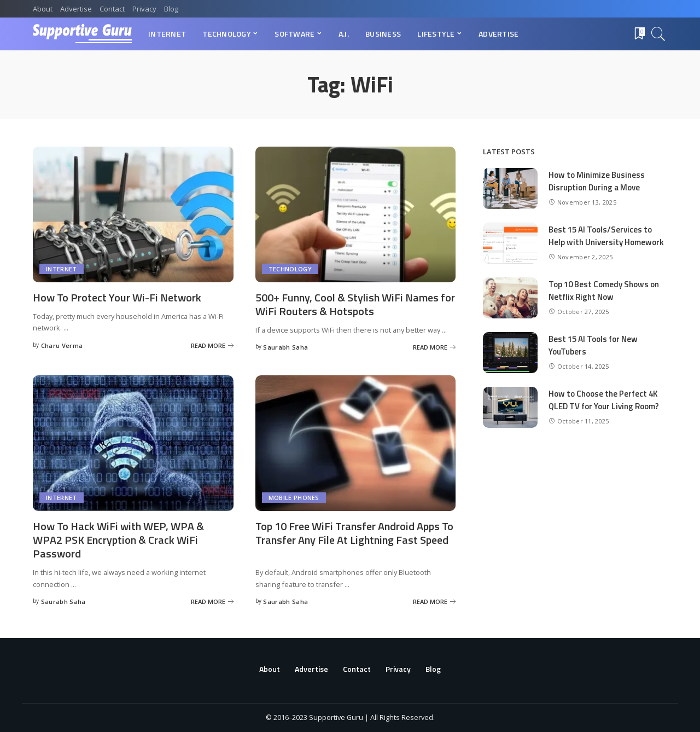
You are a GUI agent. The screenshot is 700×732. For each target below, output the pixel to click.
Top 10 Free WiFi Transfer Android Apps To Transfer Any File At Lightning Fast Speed (354, 533)
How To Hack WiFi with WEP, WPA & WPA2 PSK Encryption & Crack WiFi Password (118, 540)
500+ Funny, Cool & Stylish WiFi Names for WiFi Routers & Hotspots (355, 304)
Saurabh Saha (285, 347)
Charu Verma (62, 345)
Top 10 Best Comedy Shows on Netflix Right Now (604, 291)
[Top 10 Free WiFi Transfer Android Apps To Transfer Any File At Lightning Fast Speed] (356, 443)
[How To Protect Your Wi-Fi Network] (133, 214)
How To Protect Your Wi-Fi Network (117, 297)
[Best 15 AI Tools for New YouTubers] (510, 353)
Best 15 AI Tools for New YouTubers (593, 345)
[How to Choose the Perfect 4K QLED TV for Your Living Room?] (510, 407)
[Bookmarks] (639, 34)
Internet (62, 269)
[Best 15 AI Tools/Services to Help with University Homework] (510, 243)
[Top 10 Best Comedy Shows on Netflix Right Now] (510, 298)
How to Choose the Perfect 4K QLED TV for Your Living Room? (604, 400)
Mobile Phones (294, 498)
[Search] (658, 34)
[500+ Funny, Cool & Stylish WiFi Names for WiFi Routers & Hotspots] (356, 214)
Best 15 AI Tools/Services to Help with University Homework (606, 236)
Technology (290, 269)
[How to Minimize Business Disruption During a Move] (510, 188)
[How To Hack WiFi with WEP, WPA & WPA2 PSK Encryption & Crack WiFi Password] (133, 443)
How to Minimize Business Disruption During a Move (597, 181)
